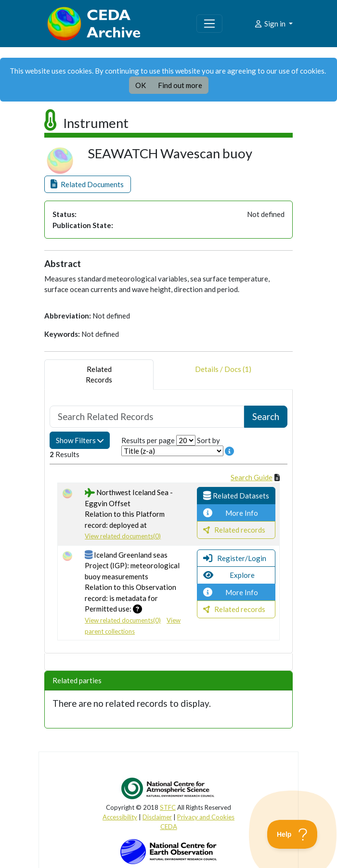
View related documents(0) (123, 536)
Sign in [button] (270, 24)
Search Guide (252, 477)
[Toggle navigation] (209, 24)
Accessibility (120, 817)
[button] (88, 185)
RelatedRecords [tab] (99, 375)
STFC (168, 807)
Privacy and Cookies (206, 817)
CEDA (169, 827)
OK (141, 85)
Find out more (180, 85)
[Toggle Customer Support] (292, 834)
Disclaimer (157, 817)
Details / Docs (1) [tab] (223, 375)
